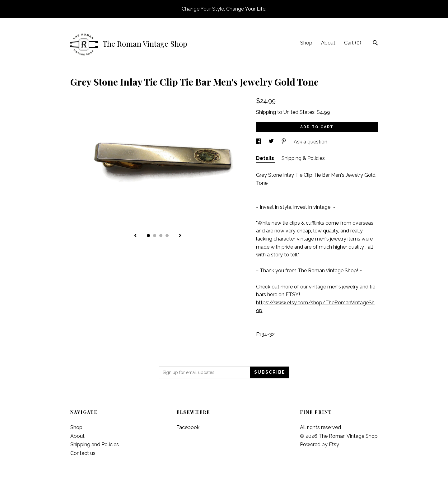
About (328, 43)
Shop (306, 43)
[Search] (375, 44)
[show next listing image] (180, 236)
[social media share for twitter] (272, 142)
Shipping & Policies (303, 158)
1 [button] (148, 236)
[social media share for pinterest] (284, 142)
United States (299, 112)
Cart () (353, 43)
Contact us (83, 453)
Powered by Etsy (320, 444)
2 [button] (155, 236)
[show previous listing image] (135, 236)
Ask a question (310, 142)
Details (266, 158)
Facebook (188, 427)
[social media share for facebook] (259, 142)
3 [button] (161, 236)
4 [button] (167, 236)
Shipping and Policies (95, 444)
